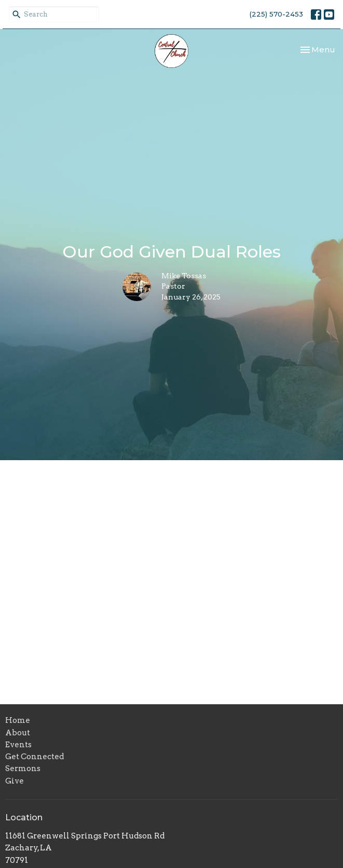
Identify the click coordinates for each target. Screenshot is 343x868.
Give (15, 781)
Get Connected (35, 757)
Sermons (23, 769)
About (18, 733)
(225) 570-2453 (276, 14)
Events (18, 745)
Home (18, 720)
